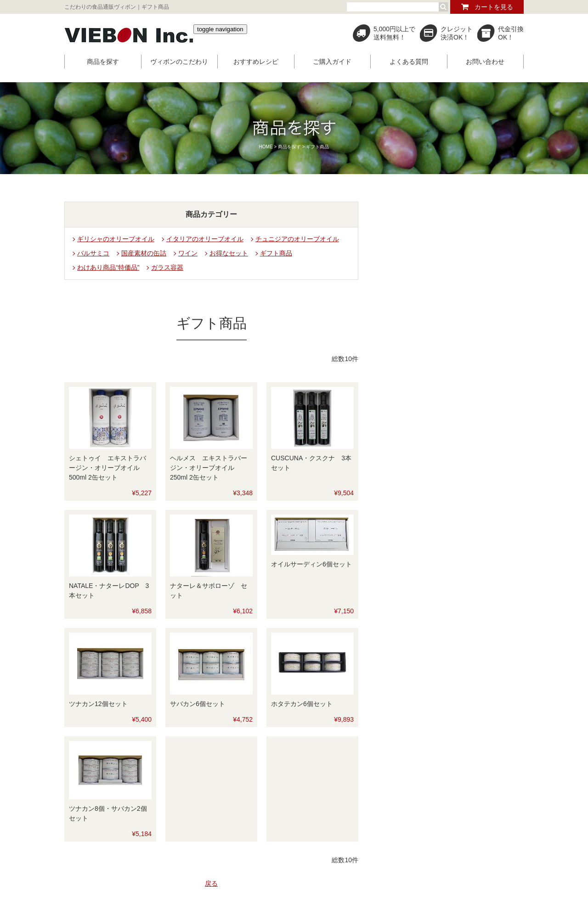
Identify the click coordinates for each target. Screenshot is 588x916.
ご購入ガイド (332, 62)
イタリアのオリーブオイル (205, 239)
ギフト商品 (276, 253)
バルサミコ (93, 253)
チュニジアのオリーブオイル (297, 239)
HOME (266, 147)
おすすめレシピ (256, 62)
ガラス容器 (167, 267)
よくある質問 (409, 62)
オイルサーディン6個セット (311, 564)
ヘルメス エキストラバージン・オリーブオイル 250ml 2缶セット (209, 468)
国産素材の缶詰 (144, 253)
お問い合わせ (485, 62)
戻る (211, 883)
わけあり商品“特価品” (108, 267)
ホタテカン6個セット (302, 704)
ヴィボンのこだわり (179, 62)
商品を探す (103, 62)
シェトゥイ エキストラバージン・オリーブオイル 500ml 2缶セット (107, 468)
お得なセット (229, 253)
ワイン (188, 253)
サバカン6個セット (198, 704)
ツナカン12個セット (98, 704)
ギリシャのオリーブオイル (116, 239)
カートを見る (494, 7)
